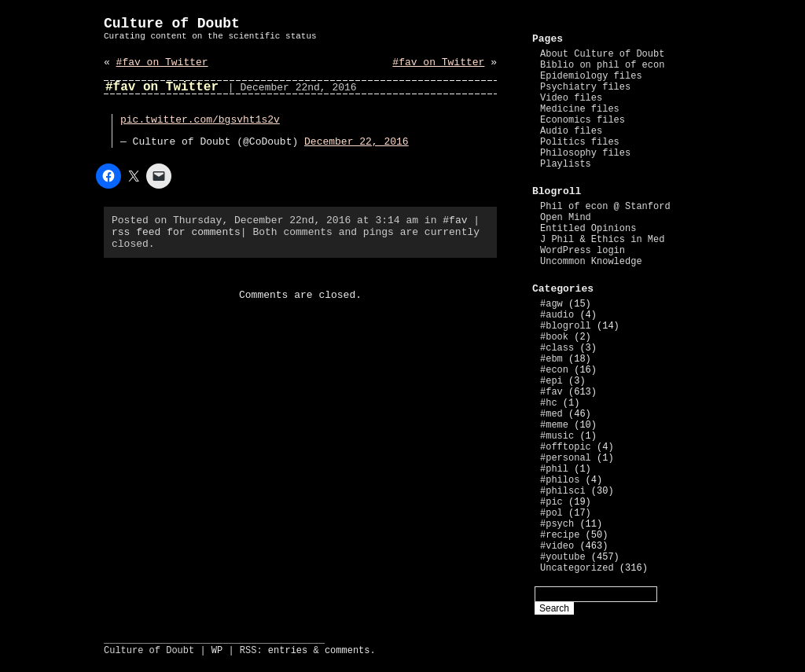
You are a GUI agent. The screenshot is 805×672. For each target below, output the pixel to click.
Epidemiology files (591, 76)
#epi (551, 381)
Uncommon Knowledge (591, 262)
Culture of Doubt (172, 24)
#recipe (560, 535)
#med (551, 414)
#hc (549, 403)
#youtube (563, 557)
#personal (566, 458)
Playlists (566, 164)
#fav (455, 220)
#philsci (563, 491)
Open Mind (566, 218)
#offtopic (566, 447)
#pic (551, 502)
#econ (554, 370)
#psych (557, 524)
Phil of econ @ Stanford (605, 207)
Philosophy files (585, 153)
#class (557, 348)
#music (557, 436)
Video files (571, 98)
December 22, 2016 (357, 142)
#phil (554, 469)
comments (347, 651)
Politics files (580, 142)
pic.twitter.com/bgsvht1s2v (200, 120)
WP (217, 651)
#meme (554, 425)
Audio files (571, 131)
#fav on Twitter (162, 62)
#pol (551, 513)
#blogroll (566, 326)
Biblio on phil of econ (602, 65)
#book (554, 337)
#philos (560, 480)
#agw (551, 304)
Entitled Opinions (588, 229)
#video (557, 546)
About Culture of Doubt (602, 54)
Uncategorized (577, 568)
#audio (557, 315)
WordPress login (583, 251)
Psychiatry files (585, 87)
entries (288, 651)
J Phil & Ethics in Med (602, 240)
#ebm (551, 359)
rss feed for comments (176, 232)
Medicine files (580, 109)
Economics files (583, 120)
